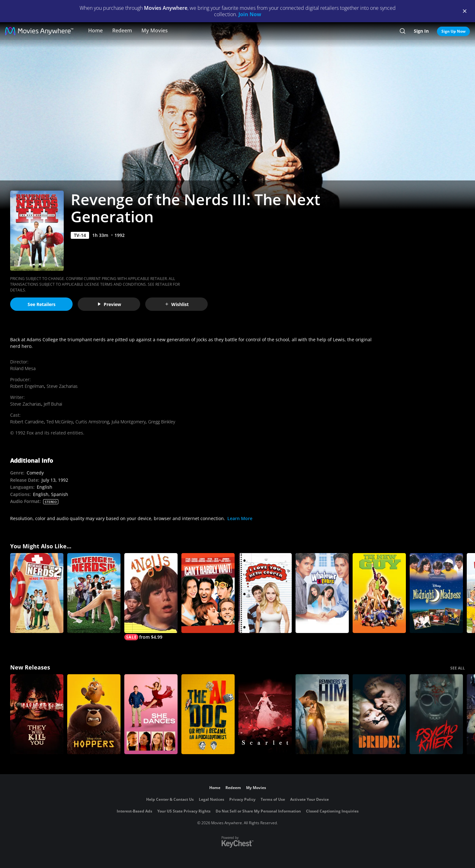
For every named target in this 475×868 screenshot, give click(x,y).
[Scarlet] (265, 714)
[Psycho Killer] (436, 714)
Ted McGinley (60, 422)
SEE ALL (458, 668)
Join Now (250, 14)
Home (95, 30)
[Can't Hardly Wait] (208, 593)
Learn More (240, 518)
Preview (109, 304)
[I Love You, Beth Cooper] (265, 593)
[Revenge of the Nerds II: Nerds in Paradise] (37, 593)
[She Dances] (151, 714)
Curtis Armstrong (92, 422)
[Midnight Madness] (436, 593)
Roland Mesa (23, 368)
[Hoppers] (94, 714)
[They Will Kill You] (37, 714)
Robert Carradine (27, 422)
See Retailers (42, 304)
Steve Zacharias (62, 386)
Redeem (122, 30)
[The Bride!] (379, 714)
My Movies (155, 30)
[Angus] (151, 597)
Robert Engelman (27, 386)
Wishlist (177, 304)
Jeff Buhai (53, 404)
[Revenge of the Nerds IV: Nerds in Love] (94, 593)
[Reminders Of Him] (322, 714)
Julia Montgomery (129, 422)
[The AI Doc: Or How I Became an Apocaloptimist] (208, 714)
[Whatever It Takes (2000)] (322, 593)
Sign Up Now (453, 31)
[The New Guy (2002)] (379, 593)
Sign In (421, 31)
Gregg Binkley (162, 422)
